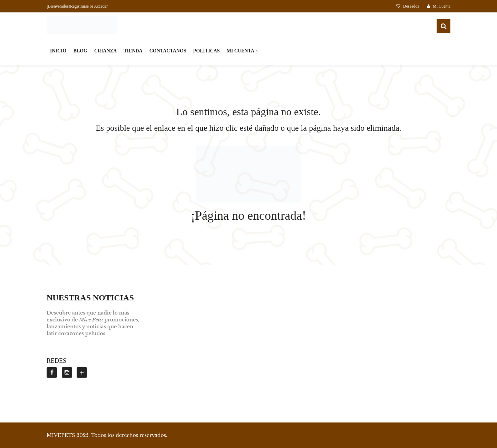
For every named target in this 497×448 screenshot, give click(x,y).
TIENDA (133, 51)
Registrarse (79, 6)
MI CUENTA (241, 51)
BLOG (80, 51)
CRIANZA (105, 51)
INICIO (58, 51)
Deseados (408, 6)
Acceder (101, 6)
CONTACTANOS (168, 51)
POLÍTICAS (207, 51)
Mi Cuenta (439, 6)
